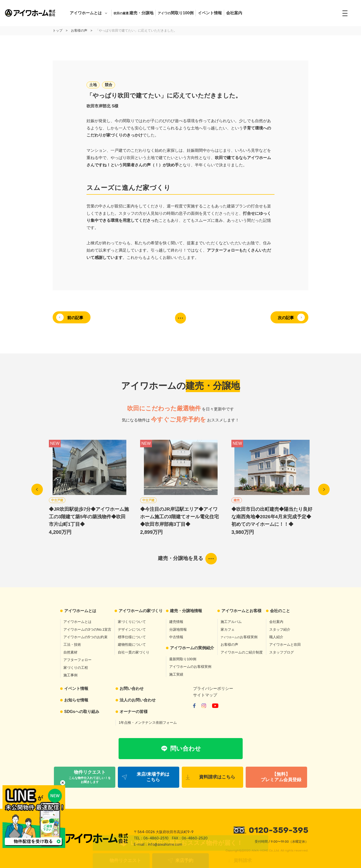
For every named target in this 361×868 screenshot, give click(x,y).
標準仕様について (132, 637)
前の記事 (75, 318)
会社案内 (234, 13)
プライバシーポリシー (213, 689)
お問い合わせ (132, 689)
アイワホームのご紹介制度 (242, 652)
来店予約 (184, 860)
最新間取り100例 (183, 659)
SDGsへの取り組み (82, 712)
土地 (93, 85)
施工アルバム (231, 622)
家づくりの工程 (76, 668)
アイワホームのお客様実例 (190, 667)
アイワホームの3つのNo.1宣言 (87, 629)
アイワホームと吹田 (285, 645)
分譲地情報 (178, 629)
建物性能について (132, 645)
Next (324, 489)
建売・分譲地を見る (180, 558)
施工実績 (176, 674)
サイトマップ (205, 695)
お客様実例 (239, 637)
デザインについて (132, 629)
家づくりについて (132, 622)
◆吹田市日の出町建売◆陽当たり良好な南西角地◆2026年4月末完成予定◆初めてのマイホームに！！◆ (272, 517)
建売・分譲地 (133, 13)
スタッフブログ (282, 652)
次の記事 (286, 318)
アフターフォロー (77, 660)
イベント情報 (210, 13)
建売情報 (176, 622)
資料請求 (243, 860)
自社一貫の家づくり (134, 652)
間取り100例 (176, 13)
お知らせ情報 (76, 700)
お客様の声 (229, 645)
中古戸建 (57, 500)
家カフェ (228, 629)
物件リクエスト (125, 860)
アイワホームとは (86, 13)
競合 (109, 85)
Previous (37, 489)
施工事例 (70, 675)
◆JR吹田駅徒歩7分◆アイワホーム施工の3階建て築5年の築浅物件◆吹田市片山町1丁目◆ (89, 517)
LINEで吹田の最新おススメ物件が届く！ (187, 843)
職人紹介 (276, 637)
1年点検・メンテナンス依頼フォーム (148, 723)
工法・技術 (72, 645)
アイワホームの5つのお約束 (85, 637)
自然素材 (70, 652)
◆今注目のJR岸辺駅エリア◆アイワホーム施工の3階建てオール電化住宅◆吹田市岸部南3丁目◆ (179, 517)
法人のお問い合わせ (138, 700)
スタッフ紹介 (280, 629)
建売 (237, 500)
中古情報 (176, 637)
